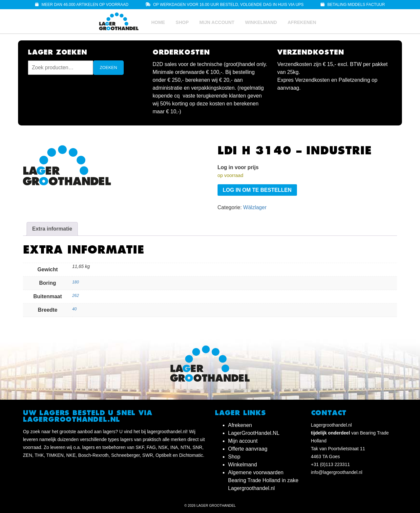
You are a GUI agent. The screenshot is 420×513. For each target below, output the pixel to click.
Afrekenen (302, 22)
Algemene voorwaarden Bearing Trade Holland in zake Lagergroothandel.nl (263, 480)
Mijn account (217, 22)
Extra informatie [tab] (52, 229)
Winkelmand (261, 22)
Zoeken (108, 67)
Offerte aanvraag (248, 449)
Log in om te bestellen (257, 190)
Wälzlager (255, 207)
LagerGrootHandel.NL (254, 433)
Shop (182, 22)
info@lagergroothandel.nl (337, 472)
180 (75, 282)
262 (75, 296)
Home (158, 22)
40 (74, 309)
